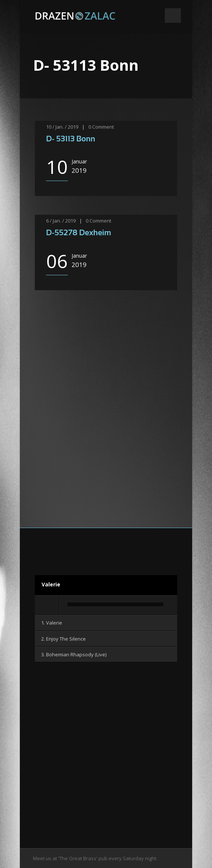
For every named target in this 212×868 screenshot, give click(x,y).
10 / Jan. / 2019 (62, 127)
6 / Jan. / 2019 (61, 221)
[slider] (115, 604)
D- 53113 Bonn (71, 139)
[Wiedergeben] (48, 605)
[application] (106, 605)
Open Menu (173, 16)
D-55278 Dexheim (79, 232)
